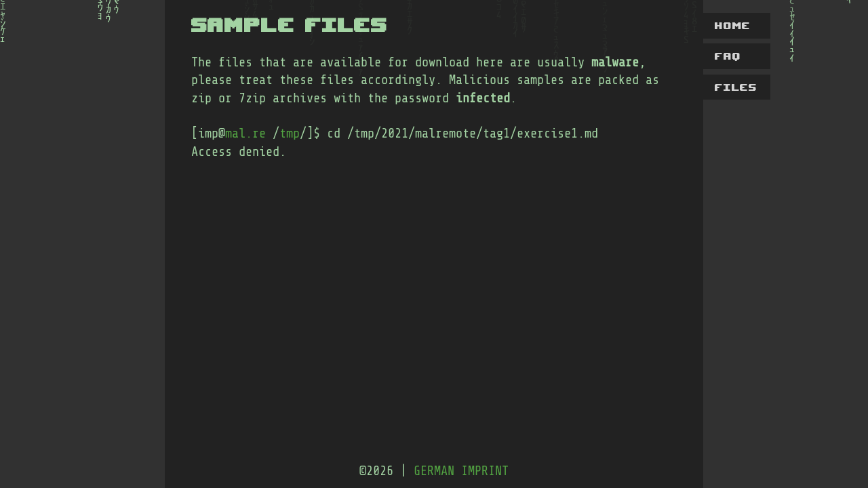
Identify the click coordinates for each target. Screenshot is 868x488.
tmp (290, 134)
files (736, 87)
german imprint (461, 471)
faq (728, 56)
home (733, 25)
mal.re (245, 134)
